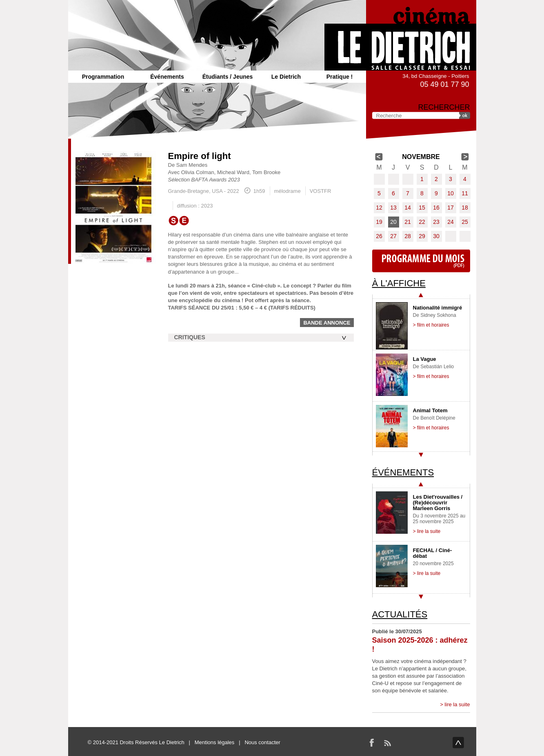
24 (451, 222)
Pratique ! (340, 77)
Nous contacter (262, 742)
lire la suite (457, 704)
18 (465, 208)
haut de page (458, 743)
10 (451, 193)
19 (379, 222)
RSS (387, 743)
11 (465, 193)
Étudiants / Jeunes (228, 77)
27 (393, 236)
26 (379, 236)
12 (379, 208)
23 (436, 222)
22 (422, 222)
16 (436, 208)
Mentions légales (215, 742)
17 (451, 208)
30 (436, 236)
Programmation (103, 77)
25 (465, 222)
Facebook (372, 743)
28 (408, 236)
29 (422, 236)
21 (408, 222)
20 (393, 222)
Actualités (400, 614)
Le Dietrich (286, 77)
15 (422, 208)
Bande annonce (327, 323)
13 (393, 208)
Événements (167, 77)
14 (408, 208)
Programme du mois (421, 261)
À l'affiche (399, 283)
